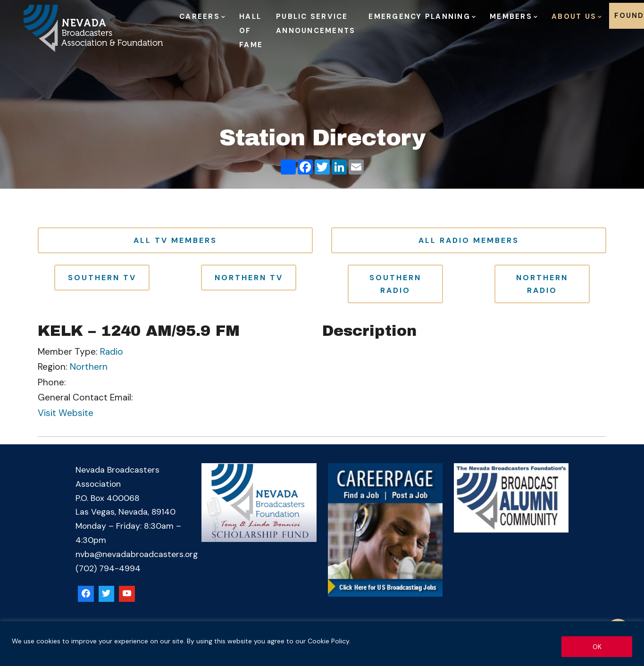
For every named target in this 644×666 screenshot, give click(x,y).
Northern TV (249, 278)
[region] (322, 644)
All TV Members (175, 240)
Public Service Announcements (316, 24)
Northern (89, 367)
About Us (574, 17)
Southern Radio (395, 284)
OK (597, 647)
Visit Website (66, 413)
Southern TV (102, 278)
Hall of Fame (251, 31)
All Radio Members (469, 240)
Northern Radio (542, 284)
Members (511, 17)
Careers (200, 17)
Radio (112, 352)
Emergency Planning (419, 17)
